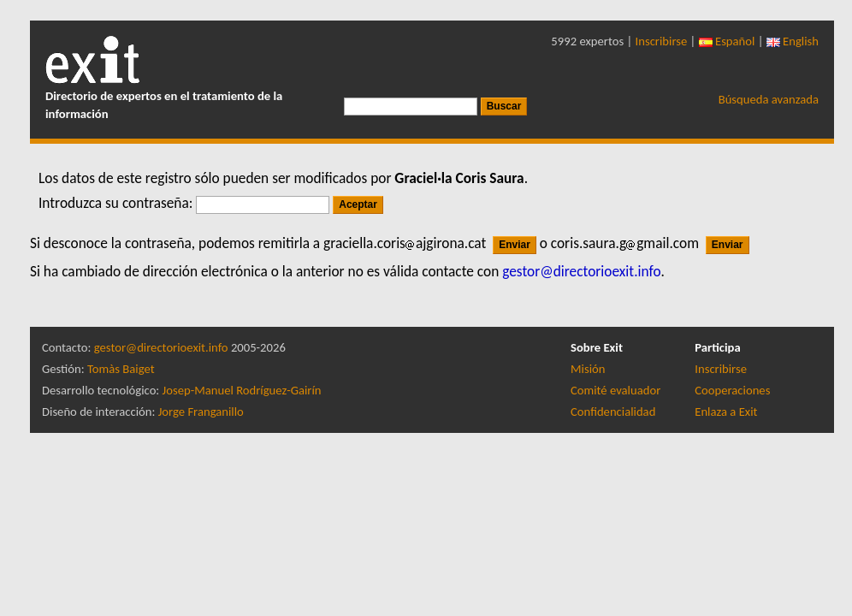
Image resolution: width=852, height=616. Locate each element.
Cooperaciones (732, 390)
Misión (588, 369)
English (793, 41)
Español (727, 41)
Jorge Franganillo (201, 412)
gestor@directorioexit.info (161, 347)
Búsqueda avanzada (769, 99)
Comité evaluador (615, 390)
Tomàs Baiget (121, 369)
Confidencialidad (613, 412)
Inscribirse (662, 41)
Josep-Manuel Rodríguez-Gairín (242, 390)
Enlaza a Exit (726, 412)
